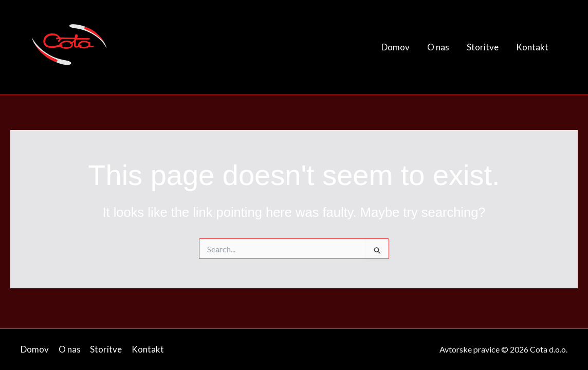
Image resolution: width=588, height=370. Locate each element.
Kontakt (532, 47)
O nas (438, 47)
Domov (396, 47)
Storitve (483, 47)
